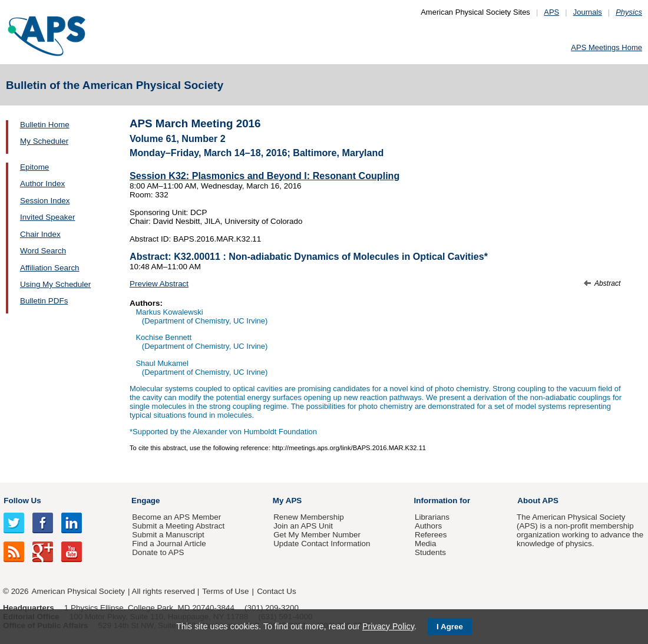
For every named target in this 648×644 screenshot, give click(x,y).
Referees (431, 535)
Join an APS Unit (303, 526)
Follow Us (22, 501)
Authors (428, 526)
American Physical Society (78, 591)
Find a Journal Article (169, 544)
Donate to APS (158, 552)
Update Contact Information (322, 544)
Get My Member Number (317, 535)
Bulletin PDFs (44, 301)
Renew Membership (309, 517)
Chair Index (40, 234)
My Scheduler (44, 141)
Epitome (34, 167)
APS (551, 12)
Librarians (432, 517)
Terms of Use (225, 591)
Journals (588, 12)
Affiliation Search (50, 268)
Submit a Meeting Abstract (178, 526)
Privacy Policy (388, 626)
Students (430, 552)
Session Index (45, 201)
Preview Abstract (159, 284)
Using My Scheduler (55, 284)
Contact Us (276, 591)
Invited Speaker (47, 217)
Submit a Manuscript (168, 535)
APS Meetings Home (606, 47)
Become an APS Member (176, 517)
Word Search (43, 251)
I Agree (450, 627)
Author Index (42, 184)
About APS (538, 501)
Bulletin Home (45, 125)
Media (426, 544)
